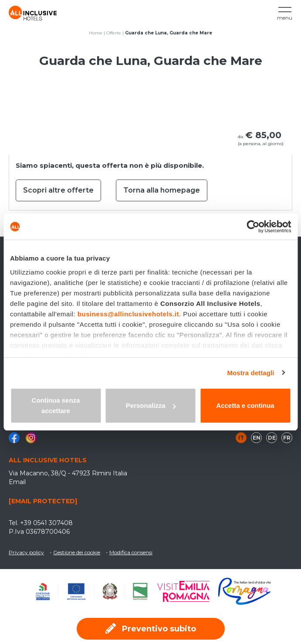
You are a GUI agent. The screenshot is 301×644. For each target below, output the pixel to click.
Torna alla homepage (162, 190)
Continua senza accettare (56, 405)
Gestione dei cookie (77, 552)
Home (96, 33)
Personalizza (151, 405)
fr (287, 438)
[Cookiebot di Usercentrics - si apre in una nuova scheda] (253, 227)
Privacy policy (26, 552)
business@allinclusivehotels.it (128, 314)
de (272, 438)
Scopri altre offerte (58, 190)
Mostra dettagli (250, 373)
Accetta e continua (245, 405)
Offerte (114, 33)
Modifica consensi (131, 552)
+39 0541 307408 (46, 523)
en (257, 438)
